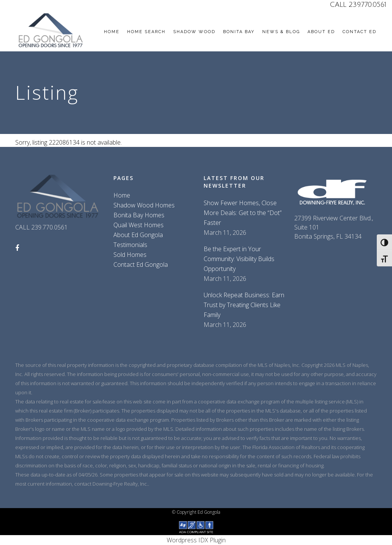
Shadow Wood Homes (144, 205)
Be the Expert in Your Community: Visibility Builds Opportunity (239, 259)
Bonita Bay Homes (139, 215)
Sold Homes (130, 255)
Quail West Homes (139, 225)
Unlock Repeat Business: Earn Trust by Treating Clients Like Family (244, 305)
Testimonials (130, 245)
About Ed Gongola (138, 235)
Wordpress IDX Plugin (196, 540)
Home (122, 195)
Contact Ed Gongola (141, 265)
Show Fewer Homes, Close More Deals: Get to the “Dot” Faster (243, 213)
